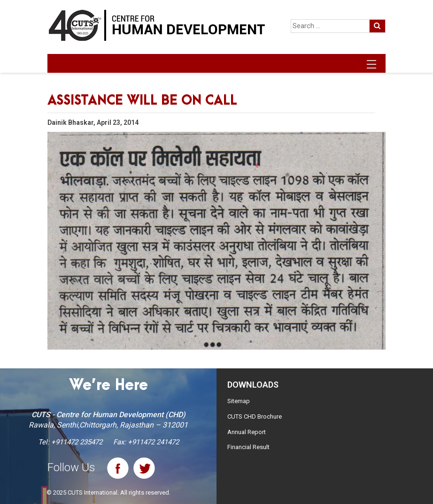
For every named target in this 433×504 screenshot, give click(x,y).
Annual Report (247, 432)
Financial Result (248, 447)
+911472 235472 (77, 442)
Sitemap (239, 401)
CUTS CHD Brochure (255, 416)
